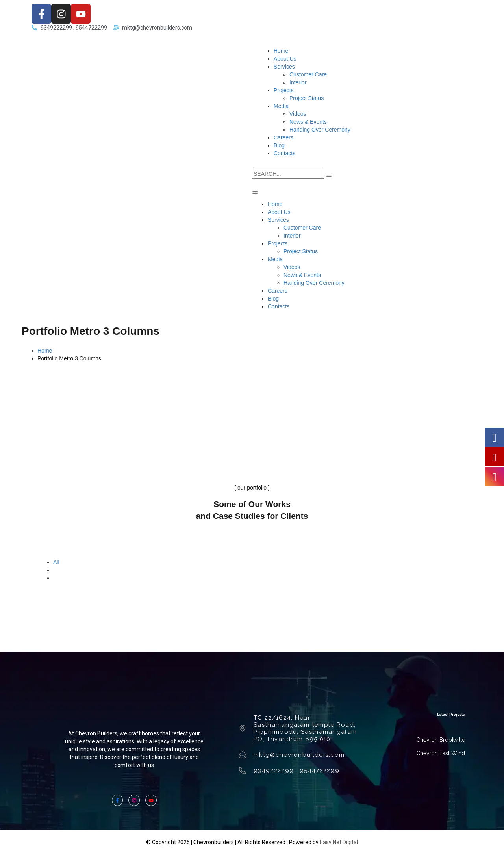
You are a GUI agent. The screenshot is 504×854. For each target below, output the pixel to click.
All (56, 562)
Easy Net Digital (339, 842)
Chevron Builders (96, 733)
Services (284, 67)
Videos (298, 114)
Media (281, 106)
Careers (283, 137)
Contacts (284, 153)
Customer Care (308, 74)
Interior (298, 82)
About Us (285, 59)
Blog (279, 145)
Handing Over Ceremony (320, 130)
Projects (284, 90)
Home (281, 51)
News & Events (308, 122)
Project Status (307, 98)
